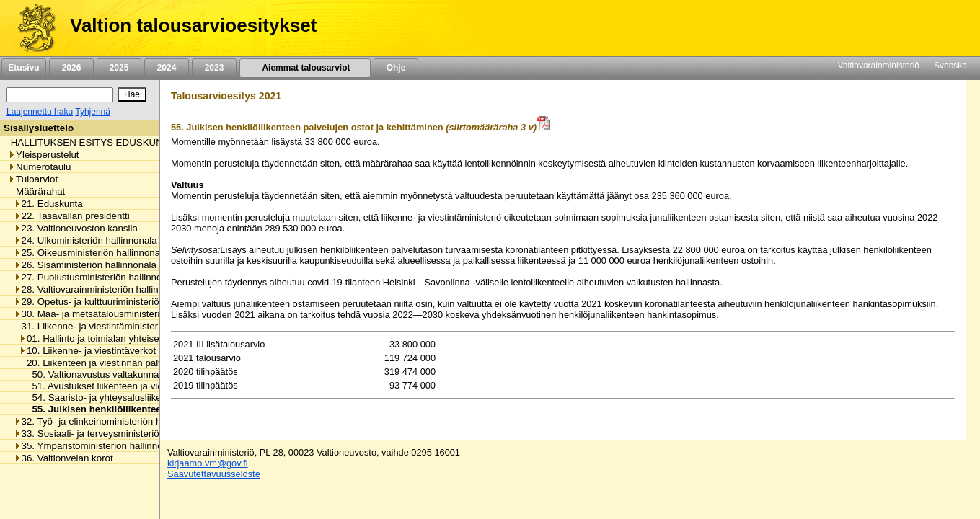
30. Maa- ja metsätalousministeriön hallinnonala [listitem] (119, 314)
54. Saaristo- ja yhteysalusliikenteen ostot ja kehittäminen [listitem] (150, 398)
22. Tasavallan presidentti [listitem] (72, 216)
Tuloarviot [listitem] (33, 179)
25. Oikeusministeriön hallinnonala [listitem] (91, 253)
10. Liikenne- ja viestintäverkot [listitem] (87, 351)
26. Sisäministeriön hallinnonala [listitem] (85, 265)
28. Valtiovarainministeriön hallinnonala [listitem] (101, 289)
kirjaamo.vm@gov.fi (208, 463)
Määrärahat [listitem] (36, 191)
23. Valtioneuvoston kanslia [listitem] (76, 228)
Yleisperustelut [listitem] (43, 155)
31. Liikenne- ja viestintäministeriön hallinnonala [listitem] (119, 326)
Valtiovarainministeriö (879, 66)
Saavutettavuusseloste (214, 474)
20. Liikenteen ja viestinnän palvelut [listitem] (98, 363)
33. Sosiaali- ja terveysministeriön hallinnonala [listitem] (116, 434)
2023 (214, 68)
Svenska (950, 66)
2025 (119, 68)
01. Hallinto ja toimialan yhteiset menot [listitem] (105, 338)
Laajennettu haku (40, 112)
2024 (167, 68)
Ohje (396, 68)
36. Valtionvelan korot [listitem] (63, 458)
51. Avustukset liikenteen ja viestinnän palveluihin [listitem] (133, 386)
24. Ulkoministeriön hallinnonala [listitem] (85, 240)
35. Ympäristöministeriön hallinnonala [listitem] (97, 446)
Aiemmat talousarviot (305, 68)
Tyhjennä (93, 112)
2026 (71, 68)
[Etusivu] (31, 28)
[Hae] (132, 94)
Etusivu (23, 68)
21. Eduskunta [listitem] (48, 204)
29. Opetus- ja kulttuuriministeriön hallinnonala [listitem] (116, 302)
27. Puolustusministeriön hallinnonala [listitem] (97, 277)
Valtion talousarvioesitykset (193, 25)
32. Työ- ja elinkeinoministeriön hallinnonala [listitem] (111, 421)
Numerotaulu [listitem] (39, 167)
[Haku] (60, 95)
